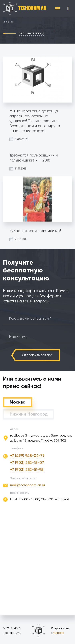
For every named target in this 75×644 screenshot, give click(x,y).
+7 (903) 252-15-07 (27, 463)
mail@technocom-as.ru (27, 485)
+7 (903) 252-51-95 (27, 470)
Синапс (59, 633)
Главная (8, 22)
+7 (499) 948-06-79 (27, 456)
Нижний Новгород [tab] (29, 414)
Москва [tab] (18, 402)
